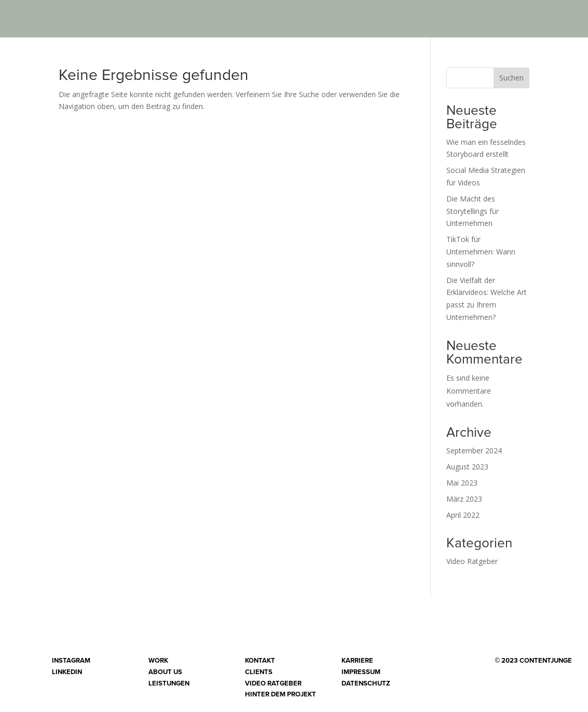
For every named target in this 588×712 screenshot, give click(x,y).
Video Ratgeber (472, 561)
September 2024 (474, 451)
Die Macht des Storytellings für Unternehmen (473, 211)
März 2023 (464, 499)
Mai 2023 (462, 483)
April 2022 (463, 515)
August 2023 (467, 467)
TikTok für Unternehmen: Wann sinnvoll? (481, 252)
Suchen (511, 78)
